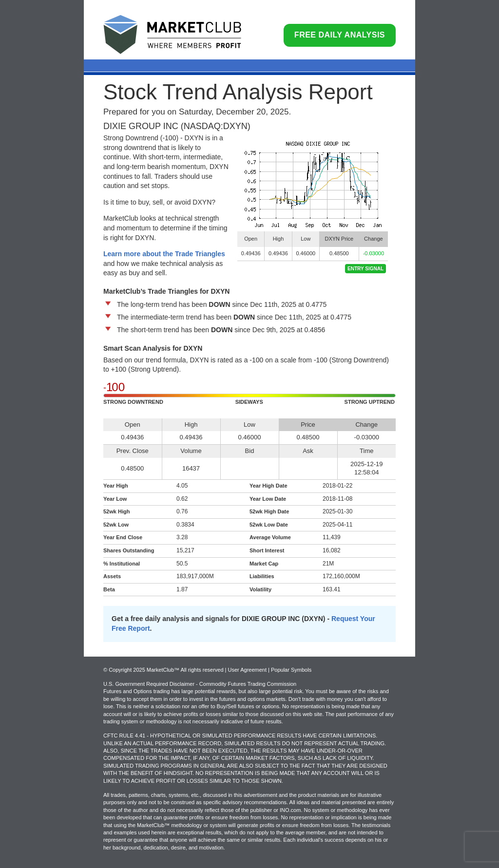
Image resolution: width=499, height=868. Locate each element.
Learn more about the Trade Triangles (164, 254)
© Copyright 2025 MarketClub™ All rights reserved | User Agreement (186, 670)
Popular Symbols (291, 670)
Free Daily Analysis (340, 35)
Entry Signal (365, 269)
